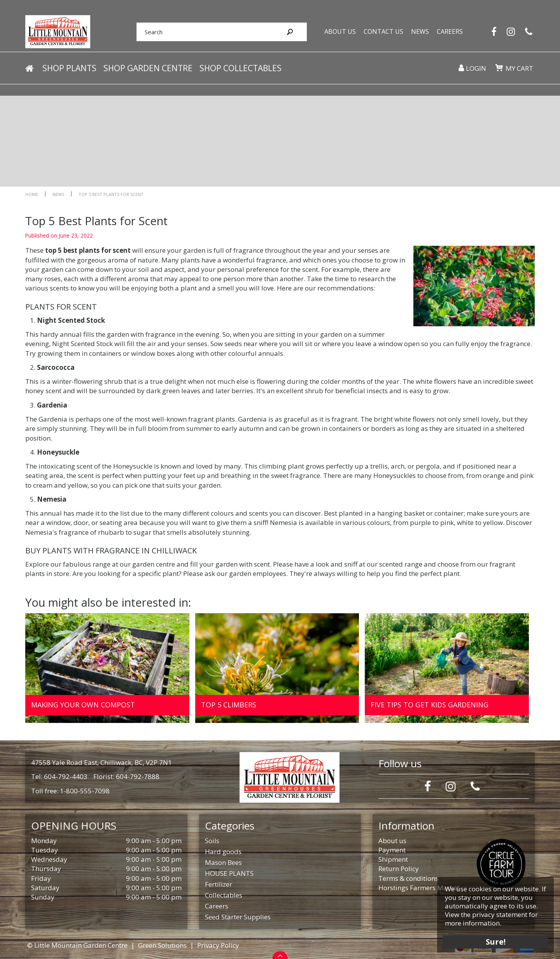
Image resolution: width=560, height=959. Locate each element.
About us (392, 841)
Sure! (494, 941)
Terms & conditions (408, 878)
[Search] (201, 32)
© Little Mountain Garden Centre (77, 945)
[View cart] (499, 69)
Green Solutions (162, 945)
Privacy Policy (218, 945)
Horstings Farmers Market (419, 888)
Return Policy (399, 869)
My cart (519, 70)
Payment (392, 850)
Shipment (393, 859)
